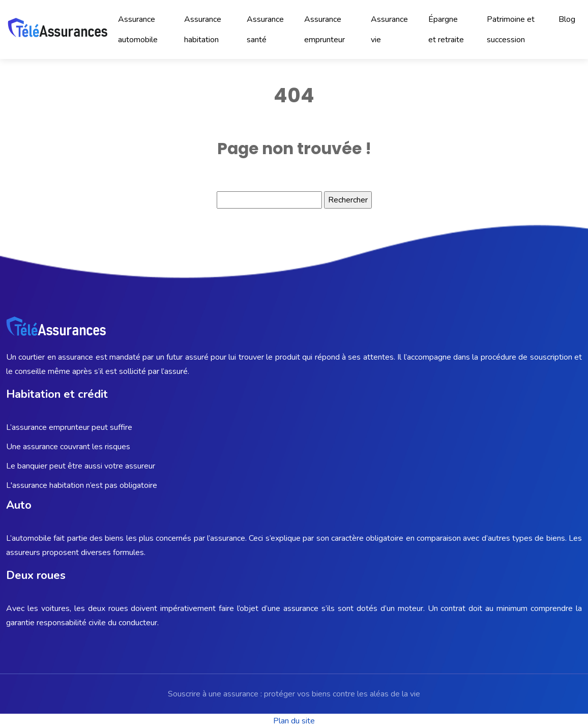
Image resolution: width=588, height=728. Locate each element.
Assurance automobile (138, 30)
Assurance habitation (203, 30)
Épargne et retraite (446, 30)
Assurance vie (389, 30)
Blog (567, 19)
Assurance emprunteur (325, 30)
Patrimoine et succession (511, 30)
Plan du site (294, 721)
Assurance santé (265, 30)
